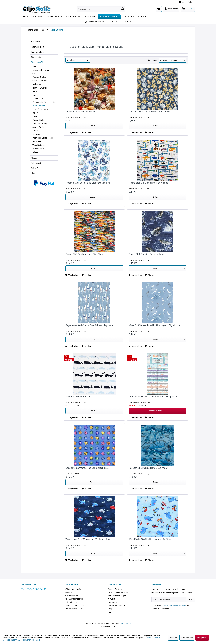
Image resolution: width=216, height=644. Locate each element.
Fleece (34, 158)
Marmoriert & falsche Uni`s (44, 102)
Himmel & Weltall (40, 88)
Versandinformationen (74, 599)
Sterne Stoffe (38, 127)
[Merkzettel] (159, 9)
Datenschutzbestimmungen (174, 606)
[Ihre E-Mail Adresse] (169, 600)
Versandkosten (125, 624)
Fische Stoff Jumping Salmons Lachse (147, 254)
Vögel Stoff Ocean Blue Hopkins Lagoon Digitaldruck (154, 325)
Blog (33, 173)
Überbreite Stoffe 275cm (43, 138)
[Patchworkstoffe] (55, 17)
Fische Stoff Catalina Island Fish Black (84, 254)
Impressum (69, 592)
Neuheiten (35, 42)
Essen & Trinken (39, 77)
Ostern (35, 113)
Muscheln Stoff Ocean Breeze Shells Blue (149, 112)
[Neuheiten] (38, 17)
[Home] (26, 17)
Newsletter (113, 599)
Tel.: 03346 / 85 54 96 (34, 589)
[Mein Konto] (171, 9)
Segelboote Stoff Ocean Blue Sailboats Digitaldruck (91, 325)
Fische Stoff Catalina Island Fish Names (148, 183)
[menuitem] (101, 9)
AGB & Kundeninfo (73, 589)
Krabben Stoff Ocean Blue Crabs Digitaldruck (88, 183)
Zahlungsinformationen (74, 606)
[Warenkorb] (188, 9)
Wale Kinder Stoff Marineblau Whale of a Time (88, 539)
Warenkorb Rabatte (116, 606)
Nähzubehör (36, 163)
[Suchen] (123, 9)
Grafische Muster (40, 81)
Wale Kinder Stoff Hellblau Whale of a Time (150, 539)
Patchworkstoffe (38, 47)
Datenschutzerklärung (74, 609)
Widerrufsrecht (71, 602)
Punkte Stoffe (38, 120)
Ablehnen (173, 638)
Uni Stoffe (37, 141)
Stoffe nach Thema (39, 62)
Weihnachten (38, 149)
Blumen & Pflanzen (41, 70)
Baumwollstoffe (38, 52)
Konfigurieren (202, 638)
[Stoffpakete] (91, 17)
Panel (35, 116)
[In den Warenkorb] (158, 411)
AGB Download (71, 596)
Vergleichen (72, 132)
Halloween (37, 84)
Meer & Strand (39, 106)
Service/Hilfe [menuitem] (186, 2)
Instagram (112, 602)
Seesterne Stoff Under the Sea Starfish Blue (87, 468)
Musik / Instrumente (41, 109)
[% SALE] (142, 17)
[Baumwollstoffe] (74, 17)
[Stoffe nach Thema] (109, 17)
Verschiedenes (39, 145)
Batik (35, 66)
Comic (35, 74)
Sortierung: (152, 60)
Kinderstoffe (37, 99)
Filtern (71, 60)
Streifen (36, 131)
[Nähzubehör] (128, 17)
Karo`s (35, 95)
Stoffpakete (36, 57)
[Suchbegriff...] (101, 9)
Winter (35, 152)
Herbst (35, 91)
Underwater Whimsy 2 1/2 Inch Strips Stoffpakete (153, 397)
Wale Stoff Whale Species (78, 397)
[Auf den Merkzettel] (87, 132)
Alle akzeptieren (187, 638)
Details (106, 125)
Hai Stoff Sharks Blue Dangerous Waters (149, 468)
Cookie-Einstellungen (117, 589)
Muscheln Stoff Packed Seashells (82, 112)
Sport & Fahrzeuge (40, 124)
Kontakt (111, 612)
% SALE (35, 168)
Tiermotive (37, 134)
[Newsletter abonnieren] (190, 600)
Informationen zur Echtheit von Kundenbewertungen (121, 594)
